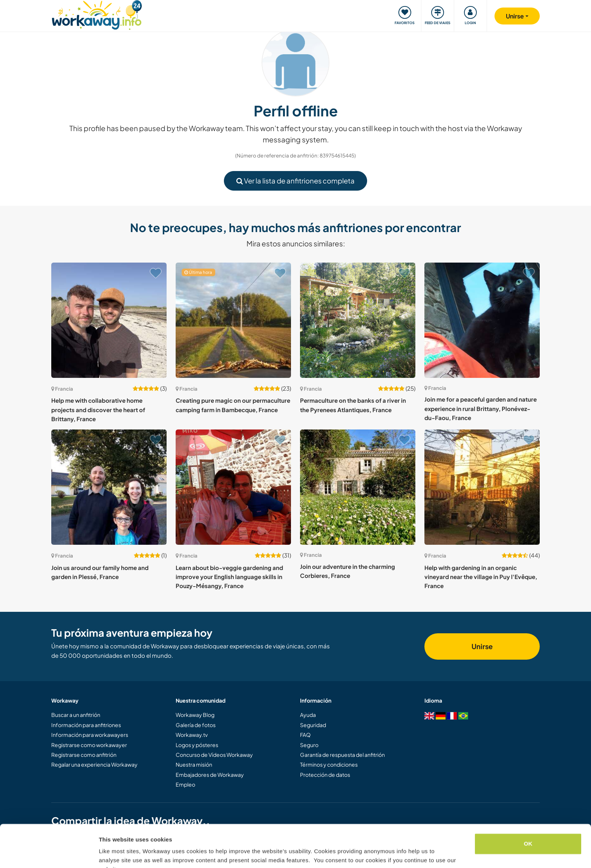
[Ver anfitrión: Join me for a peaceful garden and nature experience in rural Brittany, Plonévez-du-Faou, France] (482, 320)
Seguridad (313, 725)
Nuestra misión (194, 764)
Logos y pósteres (197, 745)
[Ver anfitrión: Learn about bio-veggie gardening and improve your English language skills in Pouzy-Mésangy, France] (233, 487)
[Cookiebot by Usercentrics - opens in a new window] (49, 853)
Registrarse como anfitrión (84, 755)
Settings (110, 853)
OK (528, 807)
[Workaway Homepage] (97, 14)
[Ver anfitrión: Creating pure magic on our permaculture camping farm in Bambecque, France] (233, 320)
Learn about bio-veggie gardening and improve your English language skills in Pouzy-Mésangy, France (229, 577)
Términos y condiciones (329, 764)
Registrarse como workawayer (89, 745)
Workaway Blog (195, 715)
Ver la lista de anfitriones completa (295, 181)
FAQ (305, 735)
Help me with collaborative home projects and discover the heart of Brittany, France (98, 410)
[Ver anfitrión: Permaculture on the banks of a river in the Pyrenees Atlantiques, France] (358, 320)
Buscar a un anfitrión (76, 715)
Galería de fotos (196, 725)
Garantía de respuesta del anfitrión (342, 755)
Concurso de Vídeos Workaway (214, 755)
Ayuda (308, 715)
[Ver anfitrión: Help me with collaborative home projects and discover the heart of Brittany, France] (109, 320)
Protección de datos (325, 775)
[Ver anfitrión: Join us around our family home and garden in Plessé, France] (109, 487)
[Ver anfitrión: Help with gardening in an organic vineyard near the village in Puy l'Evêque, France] (482, 487)
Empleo (185, 784)
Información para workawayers (90, 735)
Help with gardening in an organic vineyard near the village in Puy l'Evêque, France (481, 577)
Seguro (309, 745)
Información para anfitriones (86, 725)
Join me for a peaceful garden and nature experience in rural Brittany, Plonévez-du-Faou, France (481, 408)
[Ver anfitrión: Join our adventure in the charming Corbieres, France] (358, 487)
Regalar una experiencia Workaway (94, 764)
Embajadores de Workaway (210, 775)
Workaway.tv (192, 735)
